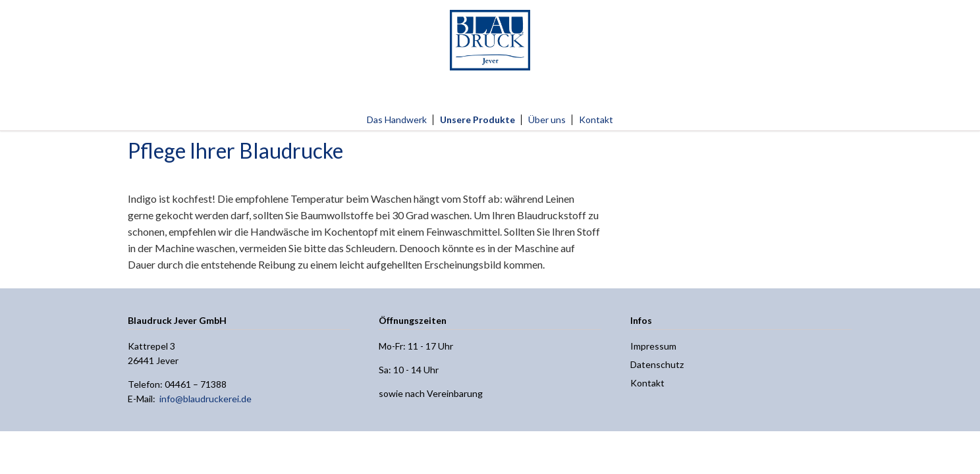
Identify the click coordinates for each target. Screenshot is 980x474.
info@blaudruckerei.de (205, 399)
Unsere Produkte (477, 119)
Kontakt (596, 119)
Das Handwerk (397, 119)
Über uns (547, 119)
